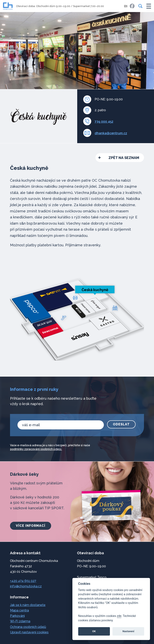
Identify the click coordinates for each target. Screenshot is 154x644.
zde (119, 616)
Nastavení (128, 631)
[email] (61, 425)
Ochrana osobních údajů (28, 627)
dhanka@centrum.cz (111, 133)
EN (126, 6)
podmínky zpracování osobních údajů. (36, 449)
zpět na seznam (124, 158)
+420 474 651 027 (23, 581)
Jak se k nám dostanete (28, 605)
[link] (132, 6)
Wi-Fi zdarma (20, 621)
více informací (31, 526)
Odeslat (121, 424)
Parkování (17, 616)
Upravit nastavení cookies (29, 632)
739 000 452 (104, 122)
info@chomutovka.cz (26, 586)
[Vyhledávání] (140, 6)
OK (94, 631)
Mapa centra (19, 610)
